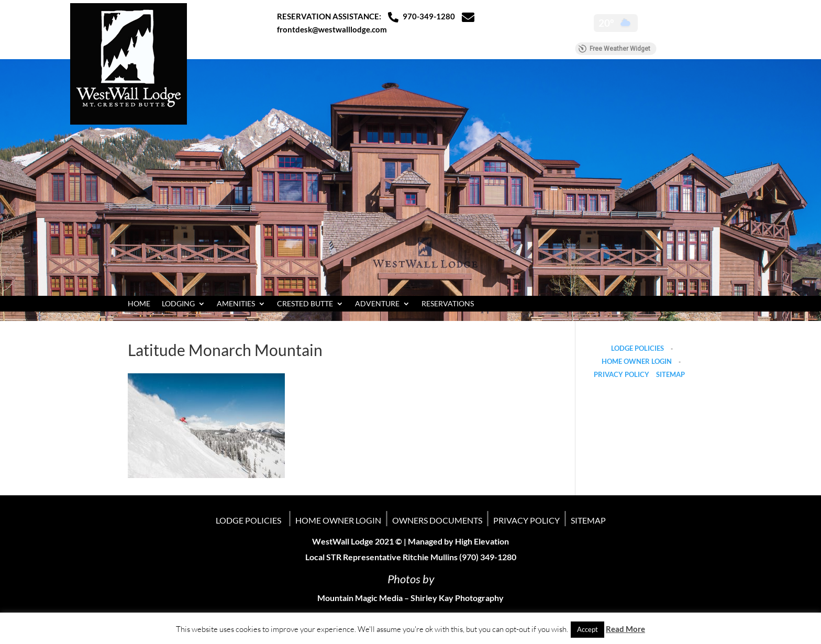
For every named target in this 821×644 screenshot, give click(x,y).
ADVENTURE (377, 304)
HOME (139, 304)
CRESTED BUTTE (305, 304)
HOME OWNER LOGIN (637, 361)
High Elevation (482, 541)
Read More (625, 629)
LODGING (178, 304)
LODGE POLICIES (637, 348)
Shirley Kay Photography (457, 598)
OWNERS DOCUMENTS (437, 520)
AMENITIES (236, 304)
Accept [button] (587, 629)
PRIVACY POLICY (622, 374)
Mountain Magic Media (360, 598)
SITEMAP (670, 374)
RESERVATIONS (448, 304)
